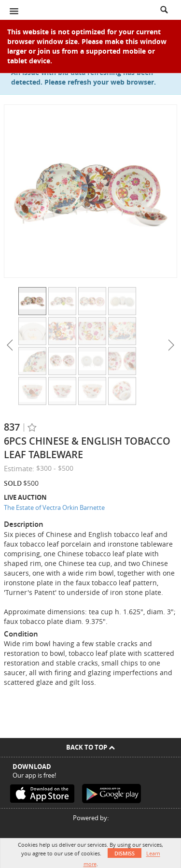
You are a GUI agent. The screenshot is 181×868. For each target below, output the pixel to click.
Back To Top (90, 747)
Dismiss (125, 853)
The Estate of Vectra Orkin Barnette (54, 507)
